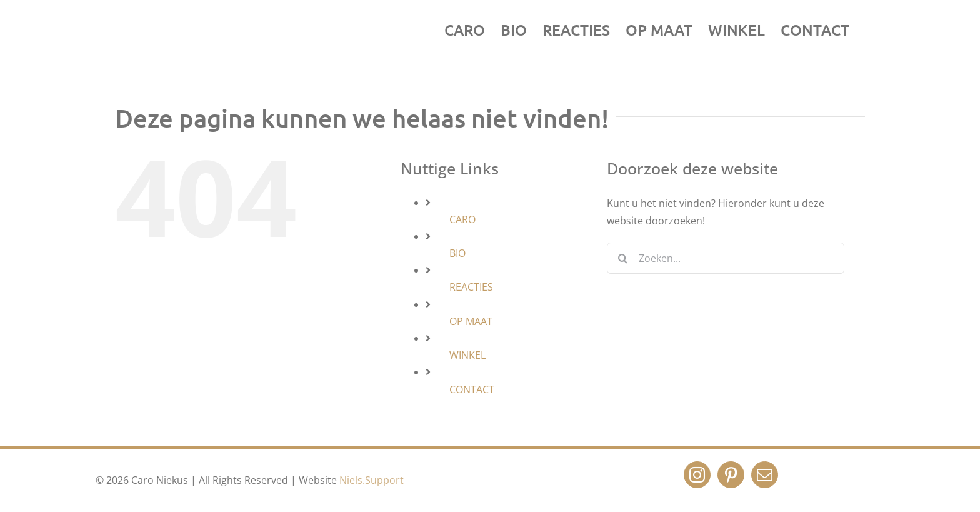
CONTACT (472, 389)
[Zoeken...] (726, 258)
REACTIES (471, 287)
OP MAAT (471, 321)
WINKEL (467, 355)
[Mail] (765, 475)
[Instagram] (697, 475)
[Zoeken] (622, 258)
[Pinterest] (731, 475)
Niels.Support (372, 480)
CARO (462, 219)
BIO (457, 253)
